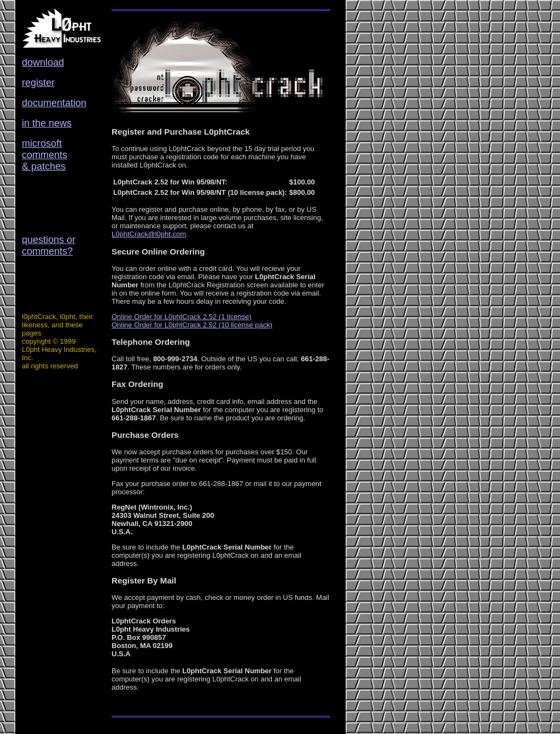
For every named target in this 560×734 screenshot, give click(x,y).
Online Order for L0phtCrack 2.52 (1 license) (182, 317)
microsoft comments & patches (45, 155)
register (38, 83)
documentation (54, 103)
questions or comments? (49, 245)
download (43, 62)
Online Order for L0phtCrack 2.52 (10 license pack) (192, 325)
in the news (47, 123)
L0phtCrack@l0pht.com (149, 234)
